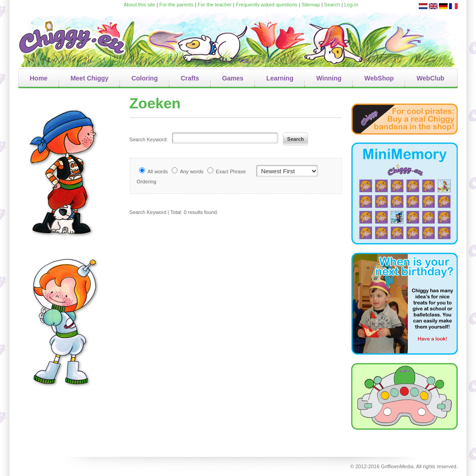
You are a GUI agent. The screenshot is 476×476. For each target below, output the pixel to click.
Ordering (147, 182)
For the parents (176, 5)
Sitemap (311, 5)
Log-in (351, 5)
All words (158, 171)
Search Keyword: (149, 139)
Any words (192, 171)
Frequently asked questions (267, 5)
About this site (139, 5)
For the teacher (215, 5)
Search (332, 5)
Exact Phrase (231, 171)
